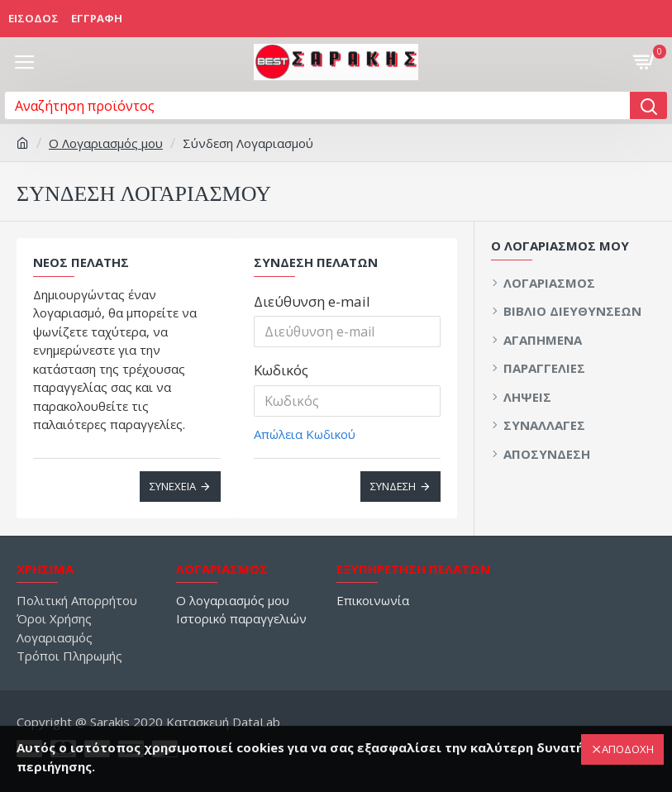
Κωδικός (281, 370)
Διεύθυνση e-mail (312, 301)
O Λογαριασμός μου (106, 143)
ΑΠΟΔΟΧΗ (628, 749)
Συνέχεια (173, 486)
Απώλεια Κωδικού (305, 434)
